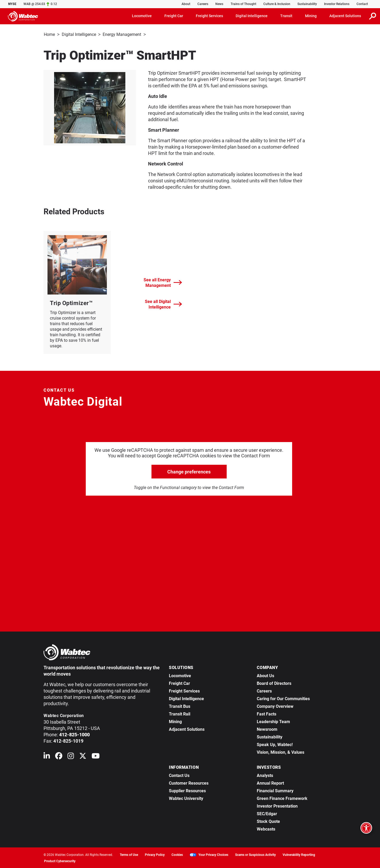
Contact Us (179, 775)
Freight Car (179, 683)
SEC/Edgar (267, 813)
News (219, 4)
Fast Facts (267, 713)
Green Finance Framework (282, 798)
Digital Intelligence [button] (252, 16)
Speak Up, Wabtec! (275, 744)
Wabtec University (186, 798)
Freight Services (184, 691)
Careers (203, 4)
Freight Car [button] (174, 16)
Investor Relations (337, 4)
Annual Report (270, 783)
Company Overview (275, 706)
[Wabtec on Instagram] (71, 756)
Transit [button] (286, 16)
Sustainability (307, 4)
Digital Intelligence (79, 34)
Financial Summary (275, 790)
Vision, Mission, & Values (281, 752)
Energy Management (122, 34)
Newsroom (267, 729)
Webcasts (266, 829)
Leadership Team (273, 721)
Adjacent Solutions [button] (345, 16)
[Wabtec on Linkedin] (47, 756)
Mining (175, 721)
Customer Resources (189, 783)
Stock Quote (268, 821)
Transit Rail (180, 713)
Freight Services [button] (209, 16)
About (186, 4)
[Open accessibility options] (366, 828)
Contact (362, 4)
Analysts (265, 775)
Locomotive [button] (142, 16)
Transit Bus (180, 706)
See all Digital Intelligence (163, 304)
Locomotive (180, 675)
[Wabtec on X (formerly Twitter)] (83, 756)
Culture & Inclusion (277, 4)
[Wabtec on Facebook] (59, 756)
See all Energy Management (163, 282)
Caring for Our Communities (283, 698)
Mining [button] (311, 16)
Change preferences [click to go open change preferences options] (189, 471)
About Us (265, 675)
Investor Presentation (277, 806)
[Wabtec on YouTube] (96, 756)
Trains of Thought (243, 4)
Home (49, 34)
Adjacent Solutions (187, 729)
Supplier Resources (187, 790)
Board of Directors (274, 683)
